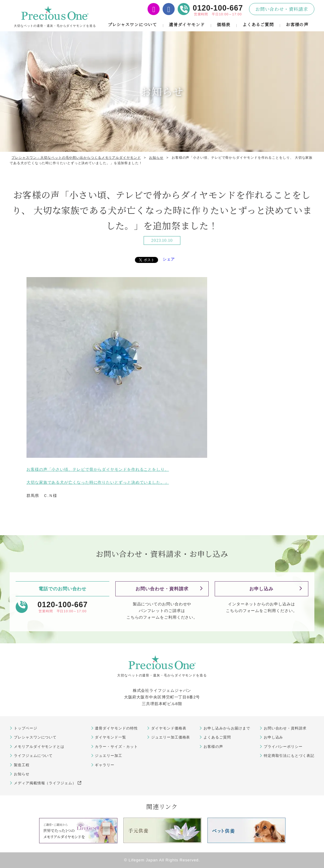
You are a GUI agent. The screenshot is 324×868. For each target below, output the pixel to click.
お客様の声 (297, 24)
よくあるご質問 (258, 24)
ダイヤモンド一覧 (110, 737)
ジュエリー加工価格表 (171, 737)
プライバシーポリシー (283, 747)
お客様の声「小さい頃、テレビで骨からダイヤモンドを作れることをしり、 (98, 469)
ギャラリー (105, 765)
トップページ (25, 728)
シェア (169, 259)
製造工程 (22, 765)
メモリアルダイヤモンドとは (39, 747)
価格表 (224, 24)
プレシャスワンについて (132, 24)
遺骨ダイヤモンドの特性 (116, 728)
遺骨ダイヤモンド (187, 24)
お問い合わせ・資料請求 (282, 9)
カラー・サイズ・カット (116, 747)
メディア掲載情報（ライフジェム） (48, 783)
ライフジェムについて (33, 756)
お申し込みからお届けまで (227, 728)
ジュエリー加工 (108, 756)
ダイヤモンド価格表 (169, 728)
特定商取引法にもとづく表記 (289, 756)
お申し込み (261, 589)
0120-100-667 (218, 8)
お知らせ (22, 774)
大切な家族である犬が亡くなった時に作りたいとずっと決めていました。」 (98, 482)
